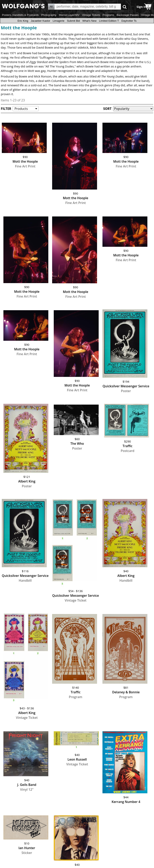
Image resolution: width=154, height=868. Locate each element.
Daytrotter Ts (129, 21)
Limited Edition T (109, 21)
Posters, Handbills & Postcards (20, 15)
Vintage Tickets (91, 15)
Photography (49, 15)
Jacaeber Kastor (40, 21)
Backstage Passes (128, 15)
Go (125, 7)
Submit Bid (73, 21)
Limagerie (59, 21)
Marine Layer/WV (69, 15)
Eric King (23, 21)
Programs (108, 15)
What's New (90, 21)
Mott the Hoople (19, 28)
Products (21, 109)
